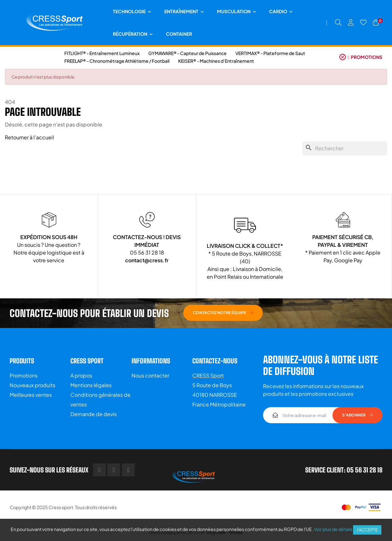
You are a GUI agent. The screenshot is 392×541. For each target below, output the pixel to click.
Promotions (24, 375)
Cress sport (61, 507)
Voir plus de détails (333, 529)
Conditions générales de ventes (100, 400)
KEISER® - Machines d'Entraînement (216, 61)
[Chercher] (345, 148)
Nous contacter (150, 375)
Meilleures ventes (31, 395)
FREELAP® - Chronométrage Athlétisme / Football (117, 61)
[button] (361, 57)
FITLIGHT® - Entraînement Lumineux (102, 53)
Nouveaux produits (32, 385)
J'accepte (367, 530)
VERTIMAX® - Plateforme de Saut (270, 53)
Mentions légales (91, 385)
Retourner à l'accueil (29, 137)
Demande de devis (94, 414)
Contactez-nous (215, 361)
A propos (81, 375)
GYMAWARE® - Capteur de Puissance (187, 53)
